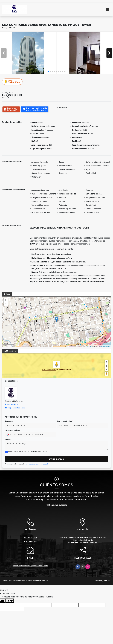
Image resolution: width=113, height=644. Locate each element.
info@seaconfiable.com (16, 408)
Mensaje (9, 439)
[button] (48, 71)
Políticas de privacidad (56, 505)
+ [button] (6, 300)
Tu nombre (10, 421)
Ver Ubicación (49, 370)
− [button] (6, 304)
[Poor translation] (10, 601)
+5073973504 (13, 404)
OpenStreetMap (105, 346)
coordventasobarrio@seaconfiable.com (30, 566)
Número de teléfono (13, 430)
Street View (12, 82)
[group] (28, 53)
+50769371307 (30, 538)
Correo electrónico (65, 421)
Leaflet (91, 346)
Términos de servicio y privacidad (37, 464)
